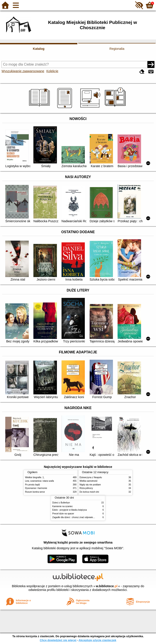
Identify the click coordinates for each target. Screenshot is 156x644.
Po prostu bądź (33, 485)
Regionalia (117, 49)
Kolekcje (52, 71)
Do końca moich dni (89, 492)
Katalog (39, 49)
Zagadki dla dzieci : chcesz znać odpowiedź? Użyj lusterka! (81, 517)
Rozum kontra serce (35, 492)
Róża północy (86, 488)
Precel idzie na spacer (63, 514)
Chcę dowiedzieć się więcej (58, 640)
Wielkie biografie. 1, (35, 477)
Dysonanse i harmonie (36, 488)
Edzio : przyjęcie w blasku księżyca (70, 510)
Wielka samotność (89, 481)
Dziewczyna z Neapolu (91, 477)
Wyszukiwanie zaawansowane (23, 71)
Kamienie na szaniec (63, 506)
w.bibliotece (107, 586)
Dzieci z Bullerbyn (61, 503)
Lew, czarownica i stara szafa (39, 481)
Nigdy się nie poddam (90, 485)
